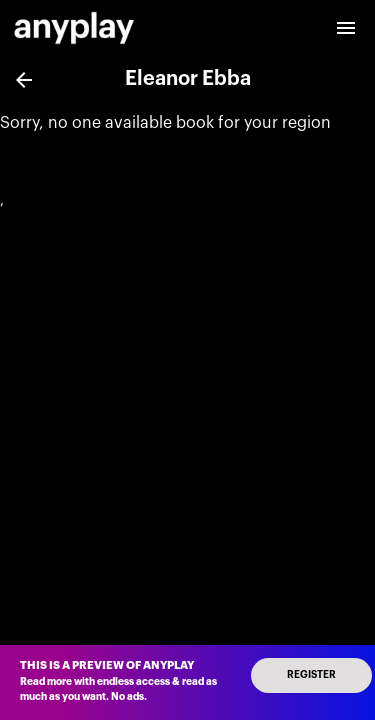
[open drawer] (346, 28)
